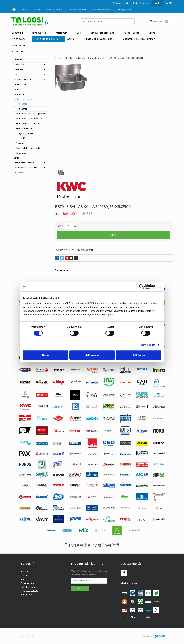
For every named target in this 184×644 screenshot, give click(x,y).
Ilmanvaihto (39, 33)
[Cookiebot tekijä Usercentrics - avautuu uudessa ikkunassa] (141, 287)
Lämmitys (18, 33)
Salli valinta (92, 355)
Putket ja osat (131, 33)
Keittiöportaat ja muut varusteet (30, 119)
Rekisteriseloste (77, 10)
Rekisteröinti (120, 3)
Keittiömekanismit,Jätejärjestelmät (31, 114)
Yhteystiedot (125, 10)
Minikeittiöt (21, 138)
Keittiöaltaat (21, 104)
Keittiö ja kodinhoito (46, 39)
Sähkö (71, 39)
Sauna (152, 33)
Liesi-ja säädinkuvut (25, 133)
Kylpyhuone (19, 39)
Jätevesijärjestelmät (102, 33)
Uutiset (36, 10)
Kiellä (45, 355)
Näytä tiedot (148, 345)
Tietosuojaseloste (102, 10)
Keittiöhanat (21, 109)
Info (24, 10)
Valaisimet (61, 33)
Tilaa (80, 588)
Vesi (79, 33)
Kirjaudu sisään (141, 3)
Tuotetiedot (62, 270)
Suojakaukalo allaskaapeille (28, 148)
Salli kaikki (139, 355)
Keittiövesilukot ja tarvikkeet (28, 124)
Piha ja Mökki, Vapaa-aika (98, 39)
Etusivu (24, 571)
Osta (114, 235)
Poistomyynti (20, 45)
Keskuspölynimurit (24, 128)
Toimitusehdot (54, 10)
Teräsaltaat (21, 153)
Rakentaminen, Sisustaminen (138, 39)
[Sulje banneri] (160, 287)
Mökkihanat (21, 143)
